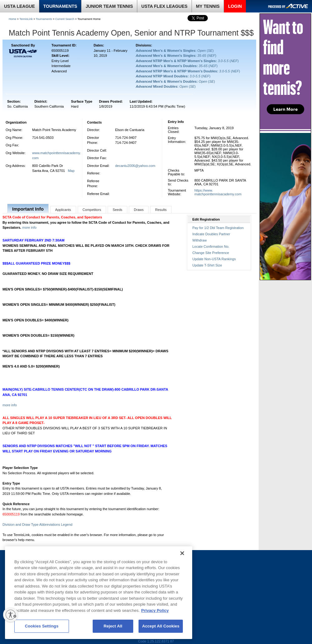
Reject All (113, 626)
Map (71, 171)
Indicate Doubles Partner (211, 234)
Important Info (28, 209)
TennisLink (26, 19)
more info (29, 227)
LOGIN (235, 6)
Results (161, 210)
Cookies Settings (42, 626)
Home (12, 19)
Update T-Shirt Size (207, 265)
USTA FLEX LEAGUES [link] (164, 6)
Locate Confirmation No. (211, 246)
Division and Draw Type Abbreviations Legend (37, 524)
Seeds (117, 210)
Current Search (65, 19)
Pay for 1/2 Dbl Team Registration (218, 228)
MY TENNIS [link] (208, 6)
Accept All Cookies (161, 626)
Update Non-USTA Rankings (214, 259)
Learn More (285, 109)
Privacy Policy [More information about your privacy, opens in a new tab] (155, 610)
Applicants (63, 210)
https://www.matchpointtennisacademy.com (218, 192)
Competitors (92, 210)
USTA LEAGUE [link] (19, 6)
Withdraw (200, 240)
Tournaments (44, 19)
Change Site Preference (211, 253)
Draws (139, 210)
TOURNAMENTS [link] (60, 6)
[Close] (182, 553)
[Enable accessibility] (11, 615)
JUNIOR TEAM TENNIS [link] (109, 6)
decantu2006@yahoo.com (135, 166)
